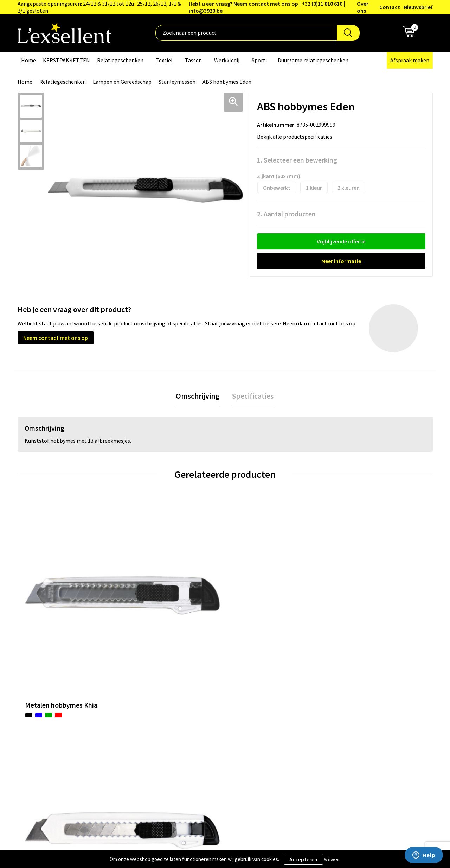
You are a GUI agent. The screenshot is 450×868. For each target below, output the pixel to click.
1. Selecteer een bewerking (297, 160)
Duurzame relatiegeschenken (313, 60)
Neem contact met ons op (56, 338)
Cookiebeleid (350, 705)
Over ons (363, 7)
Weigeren (332, 859)
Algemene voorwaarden (362, 683)
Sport (259, 60)
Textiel (164, 60)
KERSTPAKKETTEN (66, 60)
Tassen (193, 60)
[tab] (199, 397)
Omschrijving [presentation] (199, 397)
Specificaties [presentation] (252, 397)
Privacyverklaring (355, 694)
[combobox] (246, 33)
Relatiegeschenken (120, 60)
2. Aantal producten (286, 214)
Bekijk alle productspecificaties (297, 137)
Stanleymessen (177, 82)
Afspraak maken (410, 60)
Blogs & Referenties (205, 694)
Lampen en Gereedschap (122, 82)
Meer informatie (341, 261)
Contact (390, 7)
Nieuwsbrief (418, 7)
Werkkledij (227, 60)
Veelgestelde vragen (205, 716)
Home (28, 60)
